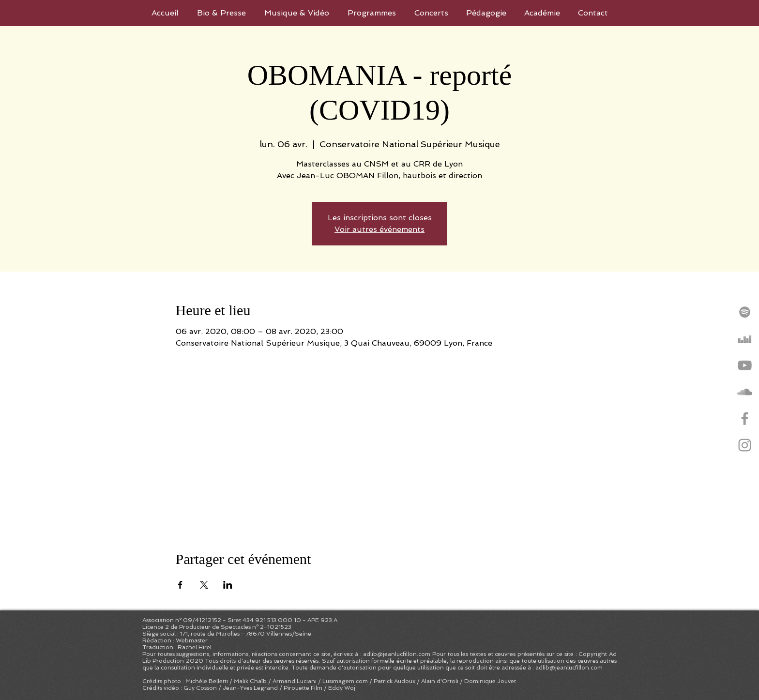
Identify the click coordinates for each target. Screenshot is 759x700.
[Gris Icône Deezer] (745, 339)
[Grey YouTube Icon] (745, 365)
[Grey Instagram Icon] (745, 445)
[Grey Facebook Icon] (745, 418)
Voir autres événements (379, 229)
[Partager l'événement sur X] (204, 585)
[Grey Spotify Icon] (745, 312)
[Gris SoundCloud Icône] (745, 392)
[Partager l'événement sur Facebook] (180, 585)
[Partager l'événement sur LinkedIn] (228, 585)
